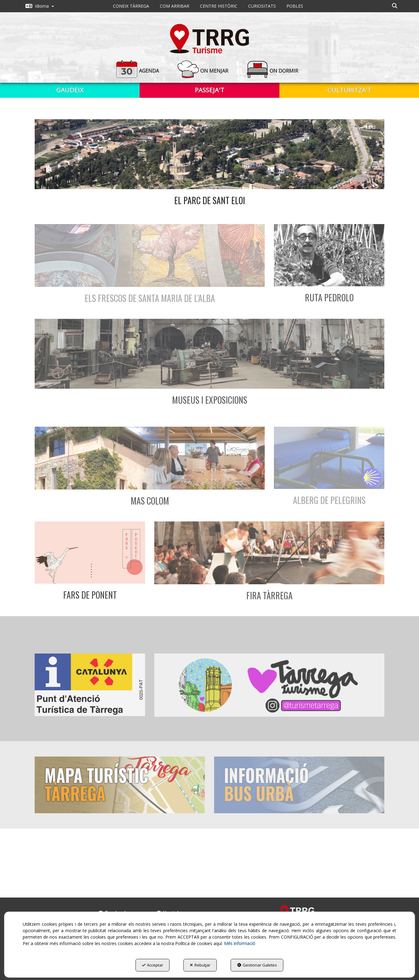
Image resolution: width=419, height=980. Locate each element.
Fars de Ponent (90, 595)
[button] (40, 6)
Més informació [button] (240, 943)
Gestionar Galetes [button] (257, 965)
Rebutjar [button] (200, 965)
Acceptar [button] (153, 965)
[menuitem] (40, 6)
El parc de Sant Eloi (210, 200)
